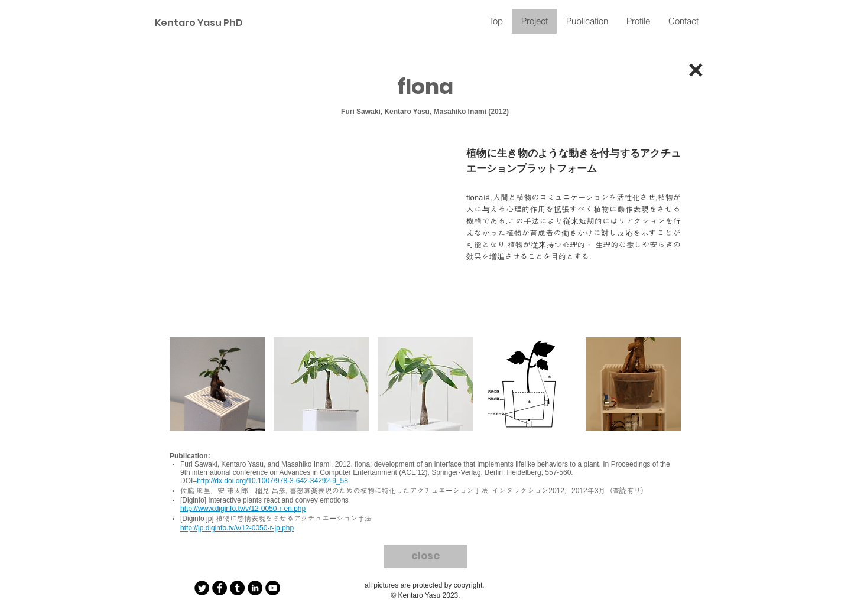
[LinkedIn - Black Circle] (255, 588)
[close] (425, 556)
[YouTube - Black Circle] (273, 588)
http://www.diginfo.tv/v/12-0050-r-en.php (243, 509)
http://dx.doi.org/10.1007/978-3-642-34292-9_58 (272, 481)
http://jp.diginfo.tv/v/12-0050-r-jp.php (237, 528)
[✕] (695, 73)
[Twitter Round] (202, 588)
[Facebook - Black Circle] (220, 588)
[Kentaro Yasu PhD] (197, 23)
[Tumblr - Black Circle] (237, 588)
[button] (217, 384)
